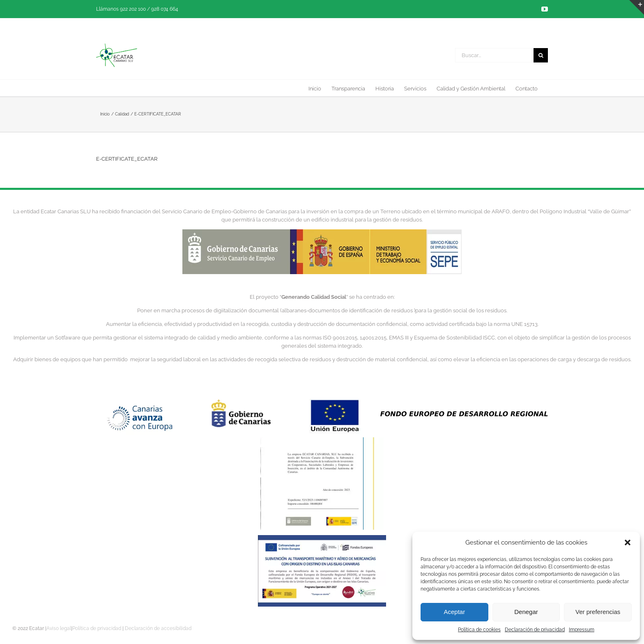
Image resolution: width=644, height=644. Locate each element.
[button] (628, 542)
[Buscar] (541, 55)
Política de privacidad (97, 628)
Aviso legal (59, 628)
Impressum (582, 630)
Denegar (526, 612)
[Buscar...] (494, 55)
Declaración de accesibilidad (158, 628)
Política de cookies (479, 630)
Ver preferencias (598, 612)
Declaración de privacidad (535, 630)
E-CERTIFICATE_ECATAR (127, 159)
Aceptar (454, 612)
